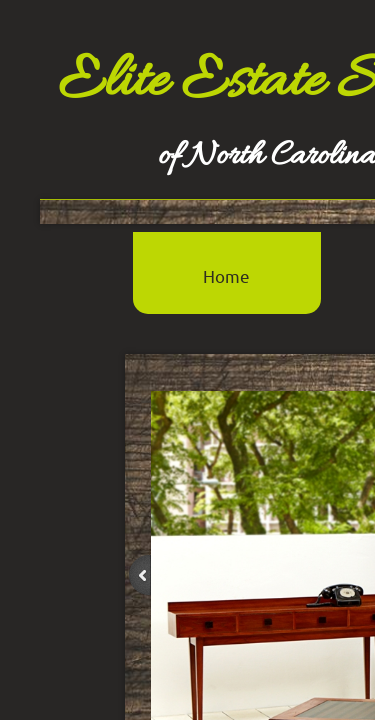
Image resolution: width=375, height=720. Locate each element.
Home (226, 275)
